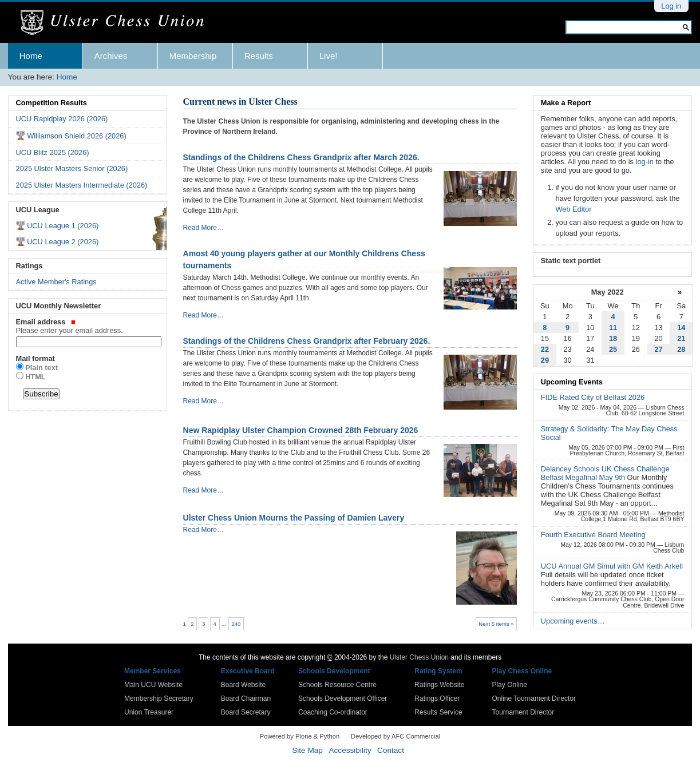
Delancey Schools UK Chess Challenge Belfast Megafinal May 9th (605, 473)
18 (613, 338)
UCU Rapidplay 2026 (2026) (62, 119)
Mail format (35, 358)
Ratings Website (439, 685)
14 (681, 328)
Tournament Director (523, 712)
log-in (645, 162)
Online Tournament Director (534, 698)
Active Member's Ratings (56, 282)
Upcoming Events (572, 382)
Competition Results (52, 103)
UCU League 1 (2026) (63, 226)
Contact (391, 750)
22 (545, 349)
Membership (193, 56)
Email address (88, 326)
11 (613, 328)
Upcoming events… (573, 621)
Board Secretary (246, 712)
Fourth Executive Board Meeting (593, 535)
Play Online (509, 685)
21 (681, 338)
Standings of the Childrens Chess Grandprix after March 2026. (301, 157)
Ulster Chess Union (419, 657)
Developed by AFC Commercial (396, 736)
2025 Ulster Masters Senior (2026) (72, 168)
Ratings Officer (437, 698)
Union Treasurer (149, 712)
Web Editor (573, 209)
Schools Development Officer (343, 698)
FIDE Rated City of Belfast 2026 (593, 397)
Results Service (438, 712)
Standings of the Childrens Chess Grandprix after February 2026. (307, 341)
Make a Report (566, 103)
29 (545, 360)
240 (236, 624)
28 (681, 349)
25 (613, 349)
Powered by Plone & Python (300, 736)
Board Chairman (246, 698)
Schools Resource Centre (337, 685)
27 (658, 349)
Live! (329, 56)
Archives (111, 56)
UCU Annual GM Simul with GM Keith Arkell (612, 566)
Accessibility (350, 750)
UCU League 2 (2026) (63, 242)
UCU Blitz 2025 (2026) (53, 152)
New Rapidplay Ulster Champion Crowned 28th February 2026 (301, 430)
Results (259, 56)
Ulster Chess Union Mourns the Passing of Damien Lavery (294, 518)
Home (31, 56)
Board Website (244, 685)
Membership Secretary (159, 698)
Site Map (307, 750)
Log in (671, 6)
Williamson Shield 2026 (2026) (77, 136)
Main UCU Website (153, 685)
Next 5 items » (496, 624)
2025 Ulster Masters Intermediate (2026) (82, 185)
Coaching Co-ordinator (333, 712)
